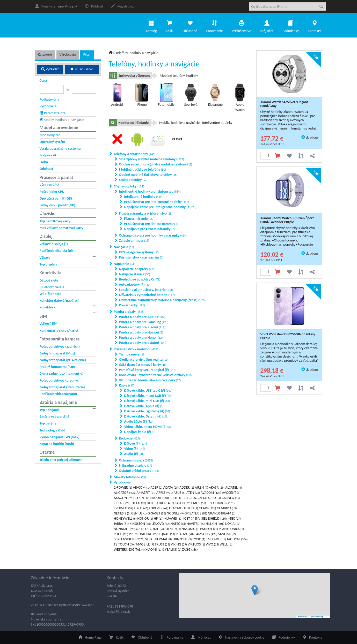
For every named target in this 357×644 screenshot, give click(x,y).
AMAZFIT (146, 493)
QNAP (168, 534)
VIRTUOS (196, 544)
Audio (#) (134, 454)
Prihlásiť (94, 6)
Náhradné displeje (136, 465)
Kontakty (314, 25)
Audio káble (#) (139, 422)
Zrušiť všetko (82, 69)
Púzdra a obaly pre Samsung (144, 322)
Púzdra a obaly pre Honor (141, 338)
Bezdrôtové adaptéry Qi (140, 279)
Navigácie (124, 247)
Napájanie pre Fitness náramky (150, 229)
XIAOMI (155, 550)
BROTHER (179, 498)
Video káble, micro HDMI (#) (148, 427)
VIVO (212, 544)
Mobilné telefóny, (173, 76)
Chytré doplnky (130, 186)
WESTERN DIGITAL (129, 550)
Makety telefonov (130, 477)
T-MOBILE (145, 544)
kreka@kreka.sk (118, 612)
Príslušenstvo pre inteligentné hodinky (157, 202)
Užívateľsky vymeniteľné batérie (147, 295)
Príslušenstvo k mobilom (137, 349)
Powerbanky (132, 305)
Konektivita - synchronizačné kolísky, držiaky (156, 375)
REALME (185, 534)
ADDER (187, 487)
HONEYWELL (125, 518)
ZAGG (190, 550)
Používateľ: (56, 6)
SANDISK (227, 534)
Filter (87, 54)
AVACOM (211, 493)
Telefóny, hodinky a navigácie (137, 53)
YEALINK (173, 550)
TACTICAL (237, 539)
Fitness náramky (139, 219)
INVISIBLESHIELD (211, 518)
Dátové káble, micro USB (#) (148, 396)
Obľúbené (190, 25)
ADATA (171, 487)
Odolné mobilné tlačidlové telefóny (148, 175)
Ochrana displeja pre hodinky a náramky (153, 235)
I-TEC (234, 518)
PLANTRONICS (231, 529)
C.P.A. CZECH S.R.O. (205, 498)
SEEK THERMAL (159, 539)
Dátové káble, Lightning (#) (147, 411)
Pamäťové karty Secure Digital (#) (148, 370)
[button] (255, 590)
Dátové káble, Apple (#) (144, 406)
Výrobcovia (68, 54)
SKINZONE (182, 539)
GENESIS (122, 513)
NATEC (178, 524)
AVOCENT (231, 493)
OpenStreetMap (316, 617)
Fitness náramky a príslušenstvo (146, 213)
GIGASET (157, 513)
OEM (171, 529)
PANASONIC (189, 529)
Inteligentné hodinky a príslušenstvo (150, 191)
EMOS (199, 503)
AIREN (201, 487)
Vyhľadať (50, 69)
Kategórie (45, 54)
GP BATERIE (196, 513)
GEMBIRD (227, 508)
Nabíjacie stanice (135, 274)
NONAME (125, 529)
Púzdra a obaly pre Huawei (141, 332)
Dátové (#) (136, 444)
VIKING (179, 544)
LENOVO (161, 524)
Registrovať (122, 6)
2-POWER (123, 487)
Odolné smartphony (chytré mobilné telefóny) (156, 164)
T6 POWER (216, 539)
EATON (183, 503)
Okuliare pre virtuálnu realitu (144, 359)
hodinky (192, 76)
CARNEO (231, 498)
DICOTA (166, 503)
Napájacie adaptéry (137, 269)
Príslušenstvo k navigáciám (141, 257)
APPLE (165, 493)
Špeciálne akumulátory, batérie (146, 290)
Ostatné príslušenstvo (139, 471)
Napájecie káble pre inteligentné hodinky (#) (160, 207)
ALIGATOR (125, 493)
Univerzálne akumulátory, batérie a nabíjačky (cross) (162, 300)
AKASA (217, 487)
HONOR (145, 518)
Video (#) (135, 449)
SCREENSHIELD (129, 539)
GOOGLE (175, 513)
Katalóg (151, 25)
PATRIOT (209, 529)
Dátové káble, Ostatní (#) (146, 416)
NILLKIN (215, 524)
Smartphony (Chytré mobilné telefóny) (152, 159)
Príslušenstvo (242, 25)
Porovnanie (214, 25)
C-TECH (138, 503)
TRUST (162, 544)
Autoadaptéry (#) (135, 285)
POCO (121, 534)
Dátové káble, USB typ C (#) (148, 391)
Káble (127, 385)
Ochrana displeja (136, 460)
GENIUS (139, 513)
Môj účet (267, 25)
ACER (156, 487)
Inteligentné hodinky (143, 197)
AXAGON (123, 498)
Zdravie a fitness (134, 241)
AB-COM (141, 487)
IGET (189, 518)
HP (159, 518)
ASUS (180, 493)
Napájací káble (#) (140, 432)
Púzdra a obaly (129, 312)
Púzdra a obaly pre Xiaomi (142, 327)
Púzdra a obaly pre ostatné (143, 343)
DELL (152, 503)
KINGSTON (140, 524)
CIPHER (121, 503)
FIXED (141, 508)
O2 (140, 529)
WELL (227, 544)
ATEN (193, 493)
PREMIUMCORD (144, 534)
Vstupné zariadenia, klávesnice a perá (150, 380)
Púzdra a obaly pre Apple (142, 317)
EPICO (215, 503)
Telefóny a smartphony (135, 154)
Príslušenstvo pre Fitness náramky (152, 224)
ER (229, 503)
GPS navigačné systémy (139, 252)
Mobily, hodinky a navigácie (64, 120)
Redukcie (130, 438)
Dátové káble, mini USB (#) (147, 401)
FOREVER (158, 508)
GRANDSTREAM (222, 513)
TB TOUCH (124, 544)
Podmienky (291, 25)
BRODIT (160, 498)
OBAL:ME (155, 529)
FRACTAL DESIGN (184, 508)
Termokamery (132, 354)
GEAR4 (207, 508)
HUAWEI (173, 518)
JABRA (121, 524)
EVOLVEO (124, 508)
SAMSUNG (206, 534)
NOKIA (233, 524)
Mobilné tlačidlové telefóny (143, 169)
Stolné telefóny (133, 180)
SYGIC (199, 539)
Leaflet (302, 617)
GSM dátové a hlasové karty (143, 365)
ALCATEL (234, 487)
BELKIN (141, 498)
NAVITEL (196, 524)
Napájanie (125, 264)
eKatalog (67, 25)
